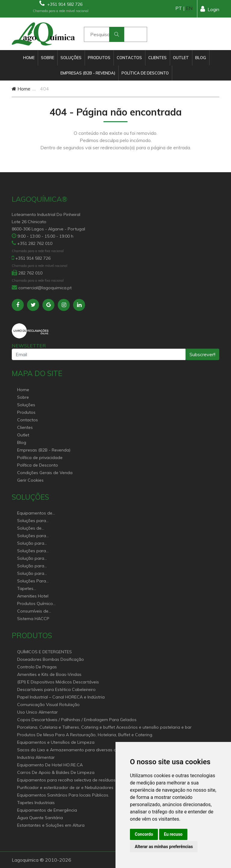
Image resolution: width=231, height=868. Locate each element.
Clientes (157, 58)
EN (189, 8)
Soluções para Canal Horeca (32, 521)
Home (29, 58)
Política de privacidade (40, 458)
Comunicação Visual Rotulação (48, 705)
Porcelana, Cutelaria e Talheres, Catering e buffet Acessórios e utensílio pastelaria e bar (104, 727)
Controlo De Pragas (37, 667)
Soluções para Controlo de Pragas (37, 536)
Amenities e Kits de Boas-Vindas (49, 674)
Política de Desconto (145, 73)
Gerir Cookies (30, 480)
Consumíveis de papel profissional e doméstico (37, 611)
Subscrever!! (202, 354)
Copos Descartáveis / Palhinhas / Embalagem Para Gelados (77, 720)
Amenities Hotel (33, 596)
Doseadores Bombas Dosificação (51, 659)
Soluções (71, 58)
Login (210, 9)
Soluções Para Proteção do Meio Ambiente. (35, 581)
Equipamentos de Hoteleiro (35, 513)
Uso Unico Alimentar (37, 712)
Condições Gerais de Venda (45, 473)
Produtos (99, 58)
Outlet (181, 58)
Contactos (129, 58)
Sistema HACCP (33, 619)
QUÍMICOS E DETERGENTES (45, 652)
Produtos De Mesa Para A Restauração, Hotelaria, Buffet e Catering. (85, 735)
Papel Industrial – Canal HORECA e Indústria (61, 697)
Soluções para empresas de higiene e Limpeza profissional (35, 551)
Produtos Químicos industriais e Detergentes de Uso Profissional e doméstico (36, 604)
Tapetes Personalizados (33, 589)
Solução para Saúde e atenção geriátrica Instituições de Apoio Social (34, 544)
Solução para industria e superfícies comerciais (31, 566)
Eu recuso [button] (173, 834)
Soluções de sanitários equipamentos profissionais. (32, 529)
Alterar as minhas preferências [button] (164, 847)
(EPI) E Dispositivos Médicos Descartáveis (58, 682)
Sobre (48, 58)
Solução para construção (31, 574)
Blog (201, 58)
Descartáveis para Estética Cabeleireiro (56, 689)
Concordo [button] (144, 834)
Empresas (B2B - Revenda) (88, 73)
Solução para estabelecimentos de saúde (35, 559)
